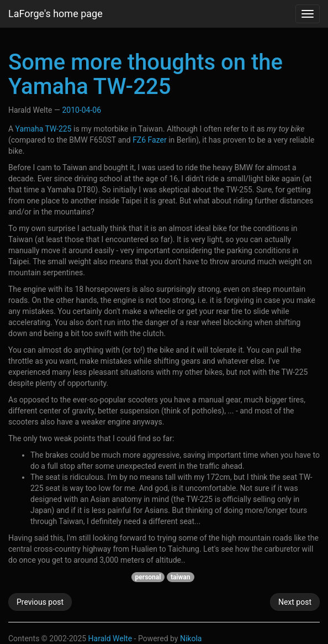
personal (148, 577)
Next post (295, 602)
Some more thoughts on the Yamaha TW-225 (146, 74)
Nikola (191, 638)
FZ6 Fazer (150, 140)
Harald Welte (110, 638)
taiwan (181, 577)
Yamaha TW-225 (44, 129)
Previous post (40, 602)
